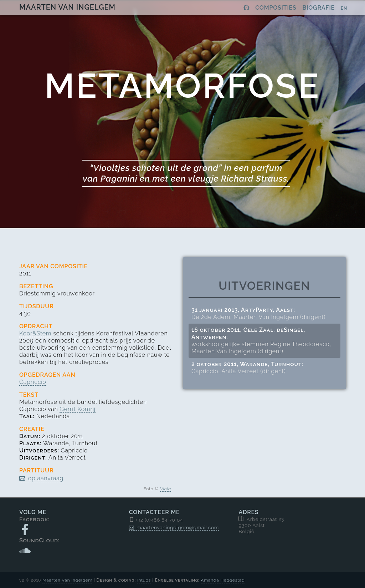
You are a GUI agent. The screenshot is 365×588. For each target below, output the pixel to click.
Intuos (144, 580)
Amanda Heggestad (223, 580)
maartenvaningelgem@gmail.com (178, 527)
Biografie (319, 8)
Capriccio (33, 382)
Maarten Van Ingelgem (67, 7)
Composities (276, 8)
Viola (166, 489)
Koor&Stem (35, 333)
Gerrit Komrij (78, 409)
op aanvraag (46, 478)
